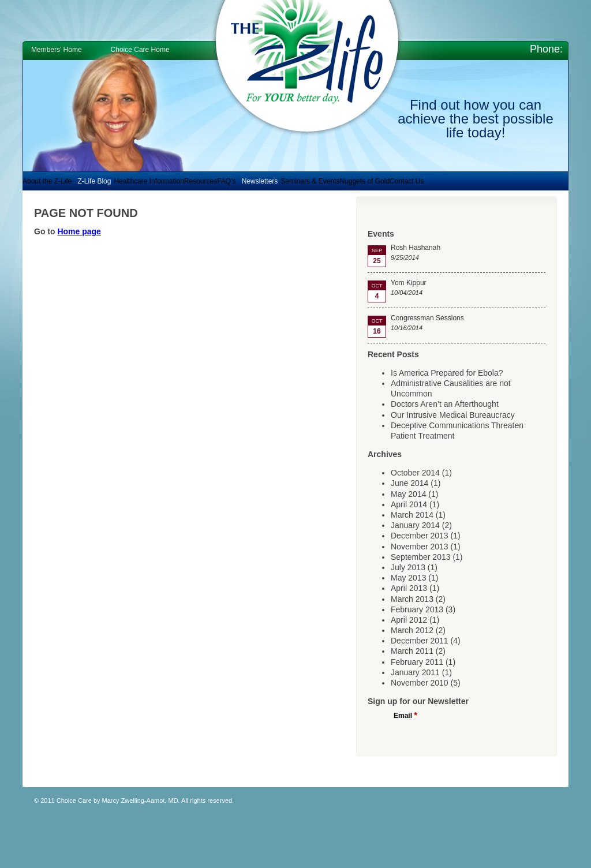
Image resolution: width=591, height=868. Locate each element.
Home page (79, 231)
